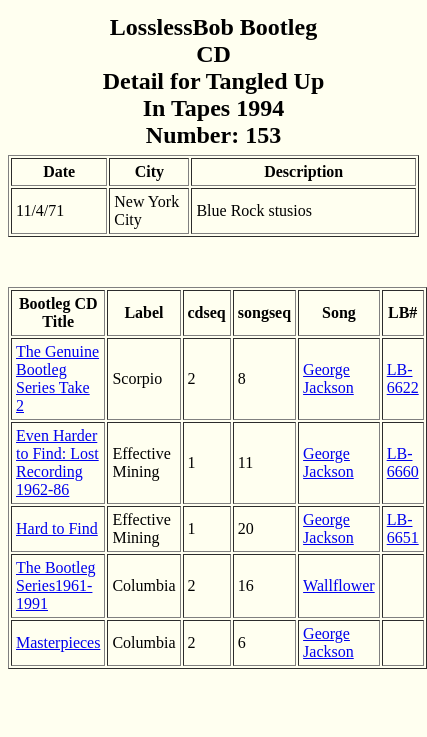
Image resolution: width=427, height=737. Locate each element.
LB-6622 (403, 378)
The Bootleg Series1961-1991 (56, 585)
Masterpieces (58, 642)
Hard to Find (57, 528)
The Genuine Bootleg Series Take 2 (57, 378)
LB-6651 (403, 528)
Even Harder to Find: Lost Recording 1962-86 (57, 462)
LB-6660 (403, 462)
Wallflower (339, 585)
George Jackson (328, 378)
